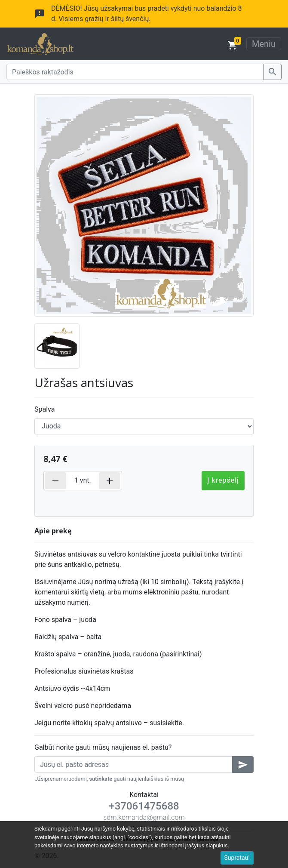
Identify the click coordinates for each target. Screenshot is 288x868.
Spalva (44, 409)
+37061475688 (144, 806)
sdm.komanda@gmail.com (144, 817)
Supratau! (237, 858)
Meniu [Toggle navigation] (264, 44)
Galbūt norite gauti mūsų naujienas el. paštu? (103, 747)
